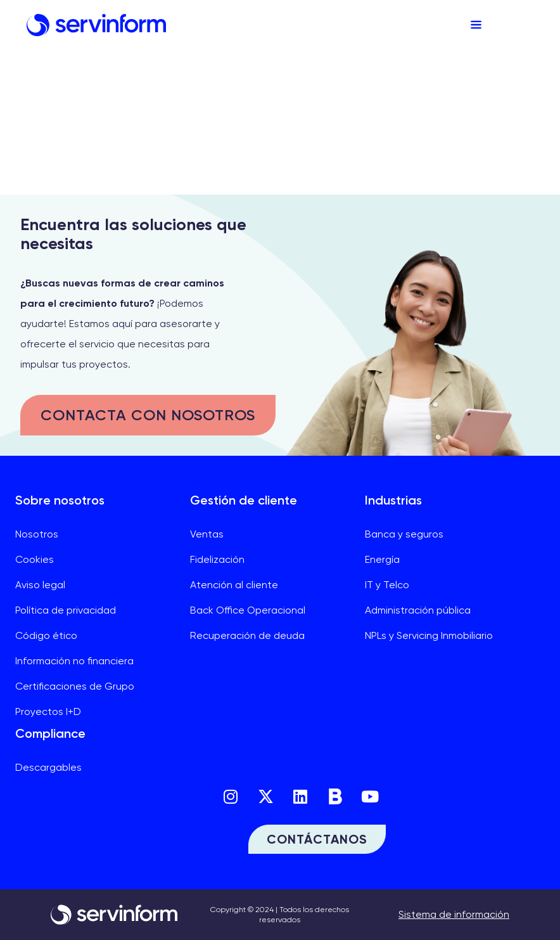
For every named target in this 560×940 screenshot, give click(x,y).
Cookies (35, 559)
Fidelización (217, 559)
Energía (382, 559)
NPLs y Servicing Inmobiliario (429, 635)
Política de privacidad (66, 610)
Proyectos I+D (48, 711)
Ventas (207, 534)
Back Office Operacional (248, 610)
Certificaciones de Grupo (75, 686)
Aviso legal (40, 585)
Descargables (48, 767)
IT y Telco (387, 585)
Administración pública (418, 610)
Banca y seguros (404, 534)
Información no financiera (74, 661)
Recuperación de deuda (247, 635)
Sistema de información (454, 914)
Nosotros (37, 534)
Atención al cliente (234, 585)
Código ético (46, 635)
